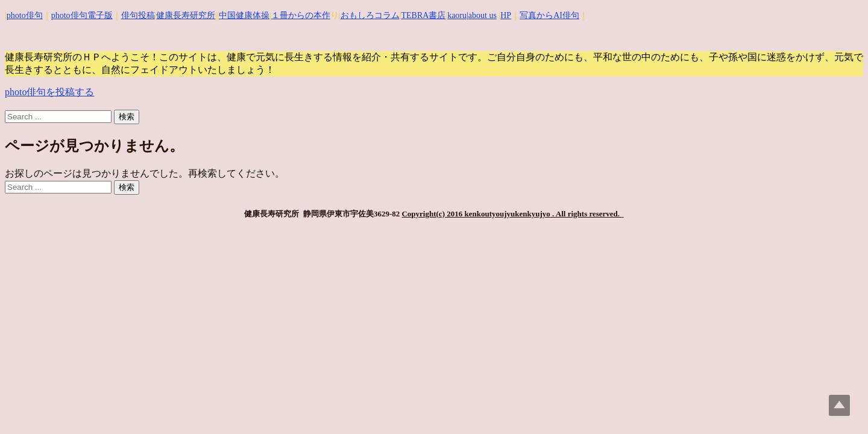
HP (506, 15)
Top (839, 405)
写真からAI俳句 (549, 15)
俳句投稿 (138, 15)
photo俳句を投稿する (49, 92)
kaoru (457, 15)
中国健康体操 (244, 15)
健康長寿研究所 (186, 15)
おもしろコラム (370, 15)
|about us (482, 15)
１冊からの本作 (301, 15)
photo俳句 (25, 15)
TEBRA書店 (423, 15)
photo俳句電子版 (82, 15)
